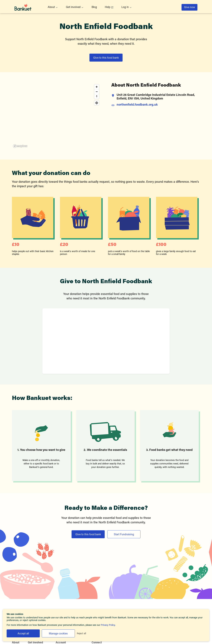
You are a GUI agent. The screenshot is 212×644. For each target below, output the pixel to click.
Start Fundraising (124, 535)
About (53, 7)
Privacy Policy (108, 625)
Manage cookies (58, 634)
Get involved (75, 7)
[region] (56, 116)
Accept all (23, 634)
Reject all (81, 634)
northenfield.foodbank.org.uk (137, 105)
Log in (127, 7)
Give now (189, 7)
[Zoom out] (97, 92)
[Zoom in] (97, 87)
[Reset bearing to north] (97, 96)
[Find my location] (97, 103)
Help (109, 7)
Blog (94, 7)
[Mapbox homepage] (20, 146)
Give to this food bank (106, 58)
